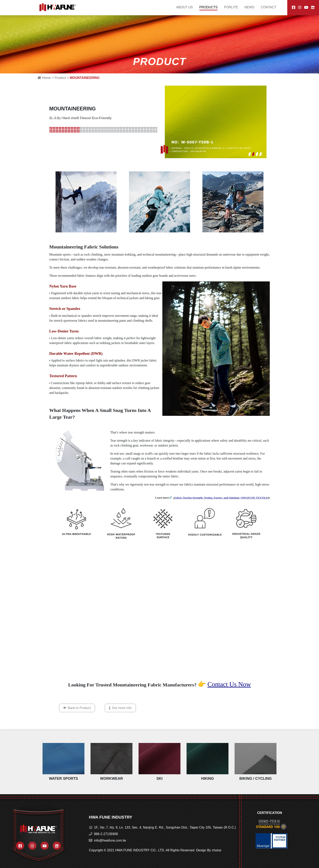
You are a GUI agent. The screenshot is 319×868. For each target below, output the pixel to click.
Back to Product (77, 715)
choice (216, 850)
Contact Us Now (229, 684)
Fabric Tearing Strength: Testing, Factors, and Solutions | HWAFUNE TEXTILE (221, 498)
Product (60, 78)
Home (44, 78)
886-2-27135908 (106, 834)
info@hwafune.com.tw (110, 840)
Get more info (120, 715)
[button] (250, 154)
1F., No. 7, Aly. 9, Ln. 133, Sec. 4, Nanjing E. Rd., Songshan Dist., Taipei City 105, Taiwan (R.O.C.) (165, 827)
